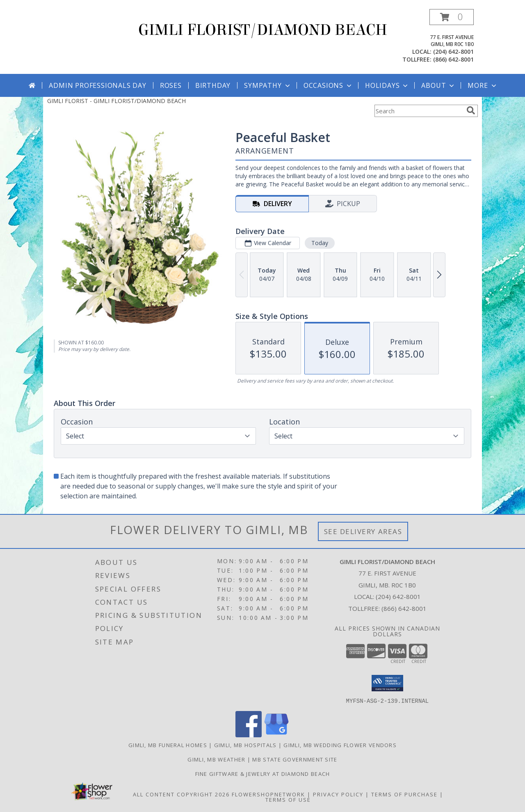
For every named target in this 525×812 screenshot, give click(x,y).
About (438, 85)
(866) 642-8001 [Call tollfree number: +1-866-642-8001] (453, 59)
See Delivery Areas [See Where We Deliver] (363, 531)
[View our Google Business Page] (276, 735)
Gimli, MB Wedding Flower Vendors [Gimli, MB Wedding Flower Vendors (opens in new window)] (340, 745)
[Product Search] (419, 111)
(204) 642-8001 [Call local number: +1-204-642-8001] (453, 52)
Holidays (387, 85)
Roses (171, 85)
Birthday (213, 85)
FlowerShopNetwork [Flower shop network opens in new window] (268, 794)
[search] (471, 110)
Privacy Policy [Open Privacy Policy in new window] (338, 794)
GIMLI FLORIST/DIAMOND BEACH (263, 30)
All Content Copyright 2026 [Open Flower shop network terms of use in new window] (181, 794)
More (483, 85)
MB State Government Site (295, 759)
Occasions (328, 85)
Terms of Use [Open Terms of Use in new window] (288, 799)
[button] (452, 17)
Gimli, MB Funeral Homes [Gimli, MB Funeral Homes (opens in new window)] (168, 745)
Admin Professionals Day (97, 85)
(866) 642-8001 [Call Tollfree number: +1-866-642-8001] (404, 608)
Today (320, 243)
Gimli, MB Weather (216, 759)
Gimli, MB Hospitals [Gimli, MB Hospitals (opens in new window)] (245, 745)
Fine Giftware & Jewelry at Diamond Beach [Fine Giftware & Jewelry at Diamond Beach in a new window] (263, 773)
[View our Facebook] (249, 735)
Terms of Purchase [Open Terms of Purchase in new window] (404, 794)
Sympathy (268, 85)
